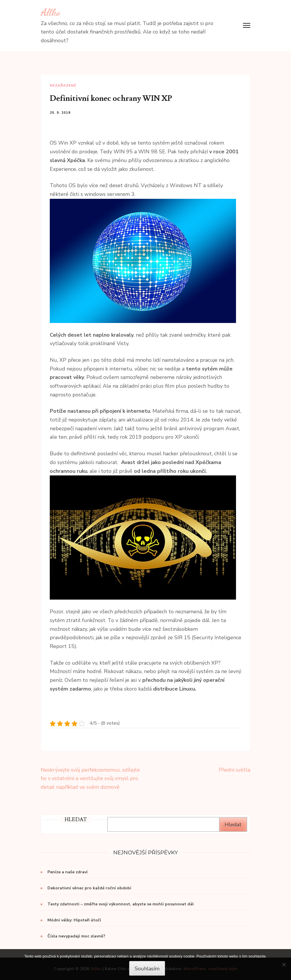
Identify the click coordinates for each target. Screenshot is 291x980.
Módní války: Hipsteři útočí (74, 920)
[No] (284, 965)
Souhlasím (147, 969)
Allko (50, 12)
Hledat (233, 825)
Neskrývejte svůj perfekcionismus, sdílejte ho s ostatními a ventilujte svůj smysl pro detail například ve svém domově (90, 778)
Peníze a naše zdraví (68, 872)
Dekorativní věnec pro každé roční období (89, 888)
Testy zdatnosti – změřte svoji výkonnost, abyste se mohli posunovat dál (121, 904)
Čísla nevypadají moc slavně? (76, 936)
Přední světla (235, 770)
